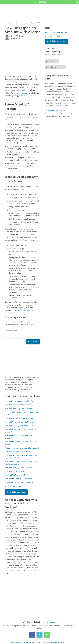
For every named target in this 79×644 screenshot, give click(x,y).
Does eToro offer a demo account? (18, 452)
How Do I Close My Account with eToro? (20, 401)
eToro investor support (19, 93)
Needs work (51, 622)
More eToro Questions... (14, 486)
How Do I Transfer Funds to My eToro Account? (19, 437)
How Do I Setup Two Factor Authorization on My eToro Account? (22, 457)
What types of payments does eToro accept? (22, 448)
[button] (77, 2)
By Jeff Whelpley (17, 36)
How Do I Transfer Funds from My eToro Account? (20, 431)
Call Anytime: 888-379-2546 (55, 110)
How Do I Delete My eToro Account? (18, 405)
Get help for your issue (16, 492)
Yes (44, 622)
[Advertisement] (22, 57)
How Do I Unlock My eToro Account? (19, 409)
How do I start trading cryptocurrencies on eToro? (21, 413)
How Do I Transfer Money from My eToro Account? (20, 443)
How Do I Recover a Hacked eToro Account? (21, 418)
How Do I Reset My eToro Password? (19, 468)
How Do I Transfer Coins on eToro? (18, 479)
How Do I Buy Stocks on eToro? (17, 471)
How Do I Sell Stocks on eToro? (17, 475)
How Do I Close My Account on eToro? (19, 426)
